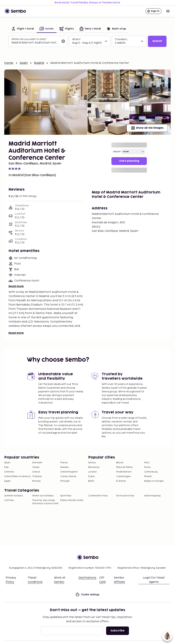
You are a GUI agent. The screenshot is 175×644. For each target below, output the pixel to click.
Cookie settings (87, 595)
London (92, 472)
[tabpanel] (87, 41)
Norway (36, 481)
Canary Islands (68, 476)
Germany (9, 472)
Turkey (36, 467)
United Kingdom (69, 472)
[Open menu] (168, 11)
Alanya (92, 463)
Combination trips (98, 496)
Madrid (39, 63)
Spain (24, 63)
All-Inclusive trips (125, 496)
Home (9, 63)
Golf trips (9, 500)
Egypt (7, 481)
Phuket (148, 476)
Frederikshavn (124, 472)
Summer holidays (14, 496)
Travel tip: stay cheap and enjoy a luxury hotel (45, 502)
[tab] (23, 29)
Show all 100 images (147, 128)
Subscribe (118, 631)
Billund (120, 463)
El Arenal (121, 481)
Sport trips (66, 496)
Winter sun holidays (43, 496)
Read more (16, 286)
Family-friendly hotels (72, 500)
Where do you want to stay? (29, 39)
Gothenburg (151, 472)
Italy (6, 467)
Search (157, 41)
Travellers (121, 39)
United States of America (17, 476)
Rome (147, 467)
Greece (36, 472)
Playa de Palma (124, 467)
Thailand (37, 476)
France (64, 463)
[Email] (72, 631)
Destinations (87, 578)
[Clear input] (63, 41)
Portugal (65, 481)
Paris (147, 463)
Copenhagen (123, 476)
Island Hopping (152, 496)
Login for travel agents (154, 580)
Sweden (65, 467)
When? (76, 39)
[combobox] (35, 43)
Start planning (129, 161)
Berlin (91, 481)
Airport (117, 152)
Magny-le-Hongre (154, 481)
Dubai (91, 476)
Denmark (37, 463)
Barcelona (94, 467)
